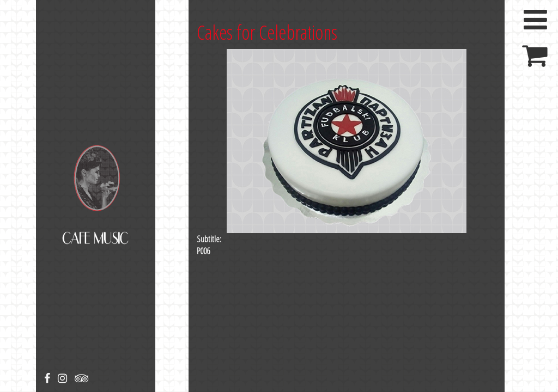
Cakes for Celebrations (267, 32)
